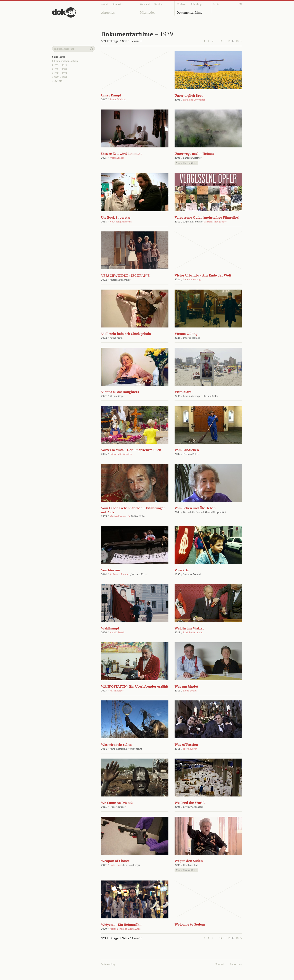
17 (233, 41)
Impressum (236, 964)
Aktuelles (108, 12)
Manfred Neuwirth (120, 516)
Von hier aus (111, 570)
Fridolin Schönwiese (121, 454)
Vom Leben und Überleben (195, 508)
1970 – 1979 (60, 65)
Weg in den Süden (189, 861)
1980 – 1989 (60, 69)
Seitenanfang (108, 964)
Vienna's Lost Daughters (120, 392)
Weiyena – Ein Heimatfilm (121, 925)
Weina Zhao (134, 929)
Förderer (182, 4)
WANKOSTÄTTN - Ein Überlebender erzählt (135, 686)
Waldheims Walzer (189, 628)
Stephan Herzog (192, 279)
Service (158, 4)
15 (225, 41)
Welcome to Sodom (190, 924)
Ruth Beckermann (193, 632)
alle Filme (60, 57)
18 (237, 41)
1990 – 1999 (60, 73)
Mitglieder (147, 12)
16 (229, 41)
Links (216, 4)
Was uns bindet (186, 686)
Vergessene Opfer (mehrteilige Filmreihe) (207, 217)
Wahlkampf (110, 628)
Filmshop (196, 4)
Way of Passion (186, 744)
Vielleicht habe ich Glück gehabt (126, 334)
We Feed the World (190, 803)
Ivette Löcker (117, 158)
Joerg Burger (190, 749)
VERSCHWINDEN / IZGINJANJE (125, 275)
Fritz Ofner (116, 865)
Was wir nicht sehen (117, 744)
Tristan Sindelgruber (215, 222)
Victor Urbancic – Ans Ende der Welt (203, 275)
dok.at (104, 4)
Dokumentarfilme (189, 12)
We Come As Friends (117, 803)
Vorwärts (182, 570)
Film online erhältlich (186, 163)
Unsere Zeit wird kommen (121, 154)
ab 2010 (58, 81)
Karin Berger (117, 691)
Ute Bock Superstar (116, 217)
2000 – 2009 (60, 77)
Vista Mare (183, 392)
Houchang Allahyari (121, 222)
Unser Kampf (111, 95)
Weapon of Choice (115, 861)
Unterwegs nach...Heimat (194, 154)
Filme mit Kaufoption (66, 61)
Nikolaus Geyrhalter (194, 100)
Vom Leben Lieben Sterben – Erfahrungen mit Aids (133, 510)
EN (240, 4)
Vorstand (145, 4)
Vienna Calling (186, 334)
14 (221, 41)
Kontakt (117, 4)
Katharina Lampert (120, 574)
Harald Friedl (117, 632)
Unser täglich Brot (189, 95)
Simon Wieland (118, 99)
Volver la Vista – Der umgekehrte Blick (131, 450)
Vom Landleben (187, 450)
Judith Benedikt (118, 929)
